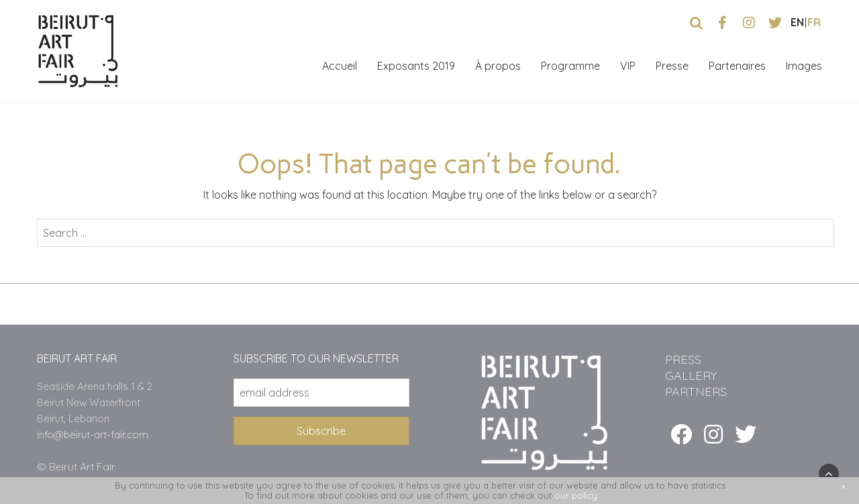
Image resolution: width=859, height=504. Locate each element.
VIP (628, 66)
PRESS (683, 359)
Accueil (340, 66)
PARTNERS (696, 392)
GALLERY (691, 375)
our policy (576, 495)
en (797, 22)
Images (804, 66)
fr (814, 22)
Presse (672, 66)
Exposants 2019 (416, 66)
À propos (498, 66)
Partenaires (737, 66)
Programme (570, 66)
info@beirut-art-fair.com (93, 435)
